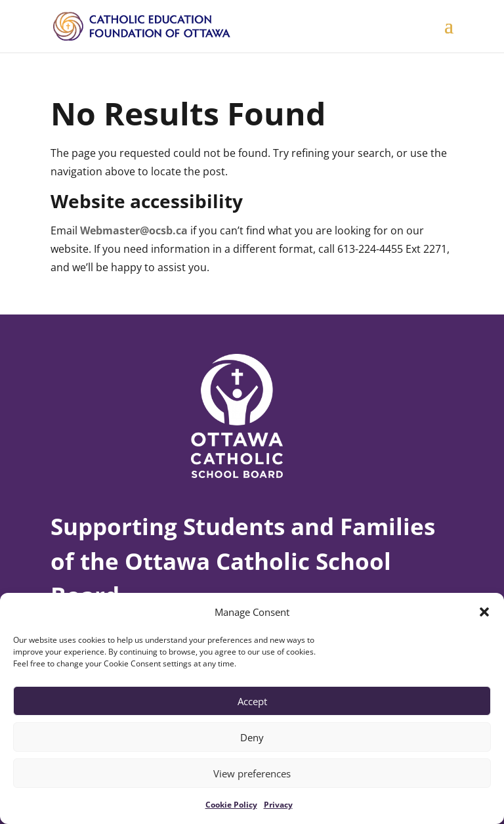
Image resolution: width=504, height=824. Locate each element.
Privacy (278, 805)
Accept (252, 701)
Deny (252, 737)
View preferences (252, 773)
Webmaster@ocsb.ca (134, 230)
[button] (484, 612)
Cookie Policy (231, 805)
